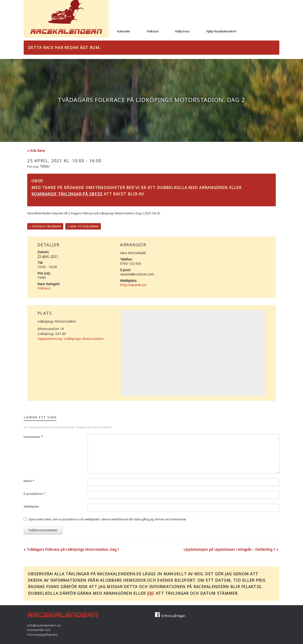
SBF (151, 593)
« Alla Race (36, 150)
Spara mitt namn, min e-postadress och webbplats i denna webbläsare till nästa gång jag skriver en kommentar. (107, 519)
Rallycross (182, 31)
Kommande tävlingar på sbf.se (67, 194)
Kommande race (39, 630)
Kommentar (33, 437)
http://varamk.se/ (133, 285)
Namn (29, 481)
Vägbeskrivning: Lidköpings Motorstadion (70, 339)
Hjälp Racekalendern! (221, 31)
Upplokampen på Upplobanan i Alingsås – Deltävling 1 (231, 549)
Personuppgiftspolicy (43, 635)
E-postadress (34, 494)
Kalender (124, 31)
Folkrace (153, 31)
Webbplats (31, 506)
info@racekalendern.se (44, 625)
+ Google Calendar (45, 226)
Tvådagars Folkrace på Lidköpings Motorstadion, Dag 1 (72, 549)
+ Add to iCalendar (83, 226)
